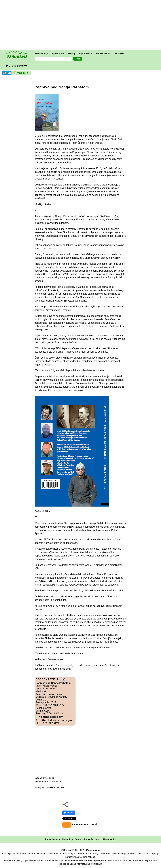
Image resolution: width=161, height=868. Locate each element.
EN (9, 73)
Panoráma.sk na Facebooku (100, 839)
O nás (78, 839)
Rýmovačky (85, 53)
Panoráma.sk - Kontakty (59, 839)
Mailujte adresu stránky (85, 824)
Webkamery (41, 53)
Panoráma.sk (93, 850)
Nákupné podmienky (51, 717)
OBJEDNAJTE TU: (49, 679)
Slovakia (119, 53)
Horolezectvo (17, 66)
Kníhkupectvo (103, 53)
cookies (40, 860)
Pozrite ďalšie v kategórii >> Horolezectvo (55, 722)
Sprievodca (58, 53)
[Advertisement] (81, 25)
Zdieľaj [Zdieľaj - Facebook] (69, 813)
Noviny (71, 53)
